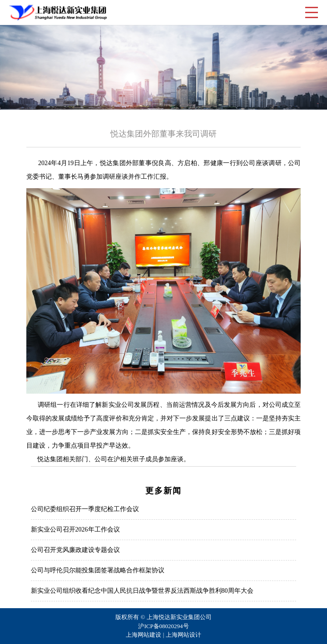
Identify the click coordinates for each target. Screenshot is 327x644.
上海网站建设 (144, 635)
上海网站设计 (183, 635)
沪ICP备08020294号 (163, 626)
